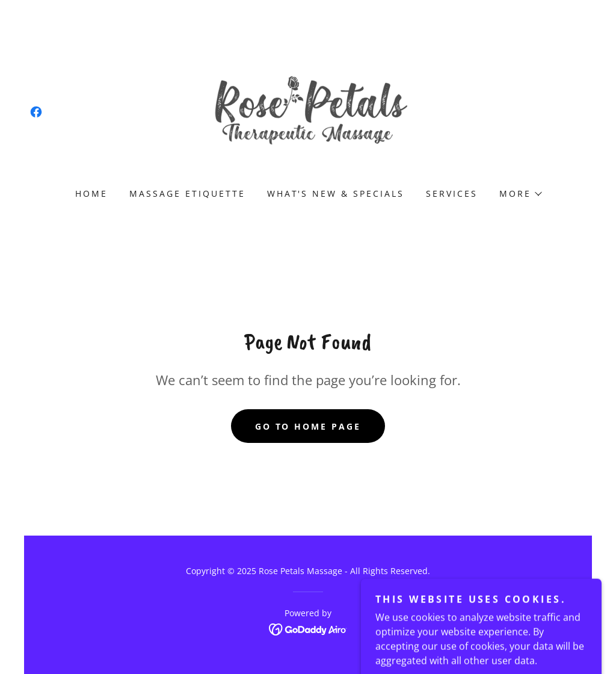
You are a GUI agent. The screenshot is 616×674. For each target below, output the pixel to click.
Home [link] (91, 193)
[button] (520, 194)
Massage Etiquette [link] (187, 193)
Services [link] (452, 193)
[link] (36, 112)
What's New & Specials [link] (336, 193)
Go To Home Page (308, 426)
